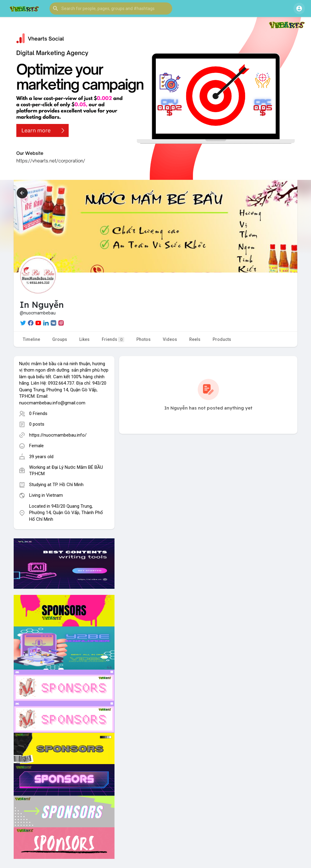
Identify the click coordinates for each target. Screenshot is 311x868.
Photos (144, 339)
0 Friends (38, 413)
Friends (113, 340)
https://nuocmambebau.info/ (58, 435)
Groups (60, 339)
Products (222, 339)
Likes (84, 339)
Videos (170, 339)
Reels (195, 339)
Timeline (31, 339)
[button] (111, 9)
